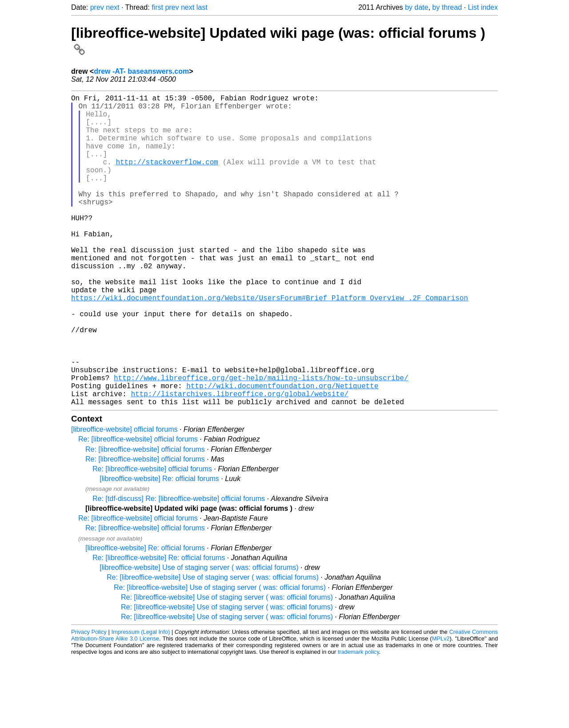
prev (97, 7)
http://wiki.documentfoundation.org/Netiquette (282, 451)
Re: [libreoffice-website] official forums (138, 508)
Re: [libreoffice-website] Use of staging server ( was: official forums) (213, 646)
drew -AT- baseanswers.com (141, 71)
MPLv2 (441, 708)
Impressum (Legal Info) (140, 701)
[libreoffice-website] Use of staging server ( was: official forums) (199, 637)
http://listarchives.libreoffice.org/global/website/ (240, 461)
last (202, 7)
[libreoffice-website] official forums (124, 499)
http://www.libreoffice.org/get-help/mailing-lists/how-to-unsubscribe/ (261, 442)
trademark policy (359, 721)
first (157, 7)
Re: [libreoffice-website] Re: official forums (159, 627)
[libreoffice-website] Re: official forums (159, 548)
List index (483, 7)
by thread (447, 7)
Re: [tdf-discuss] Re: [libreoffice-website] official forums (179, 568)
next (112, 7)
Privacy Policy (89, 701)
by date (417, 7)
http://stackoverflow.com (167, 178)
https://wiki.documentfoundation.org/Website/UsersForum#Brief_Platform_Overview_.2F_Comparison (270, 344)
